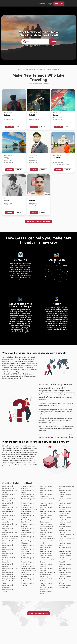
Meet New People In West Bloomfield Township (46, 547)
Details (19, 127)
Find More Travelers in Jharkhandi (39, 221)
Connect (10, 127)
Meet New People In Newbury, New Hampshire (9, 560)
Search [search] (53, 41)
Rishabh (32, 115)
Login (50, 4)
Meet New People (31, 70)
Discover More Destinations (38, 613)
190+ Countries (33, 46)
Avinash (32, 201)
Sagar (56, 115)
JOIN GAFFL (59, 4)
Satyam (7, 115)
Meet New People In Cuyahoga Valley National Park (65, 514)
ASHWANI (57, 158)
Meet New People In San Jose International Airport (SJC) (48, 575)
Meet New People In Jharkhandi (49, 70)
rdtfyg (7, 158)
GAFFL (20, 70)
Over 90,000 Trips (46, 46)
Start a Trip (42, 4)
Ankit (6, 201)
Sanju (31, 158)
